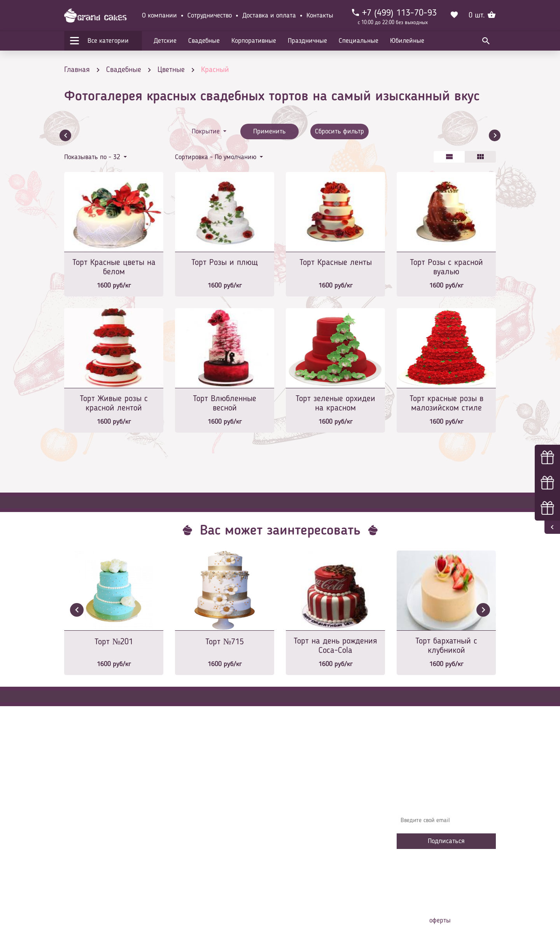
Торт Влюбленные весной (225, 403)
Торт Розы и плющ (225, 263)
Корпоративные (254, 41)
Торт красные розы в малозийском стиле (446, 403)
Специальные (359, 41)
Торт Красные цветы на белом (114, 267)
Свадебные (204, 41)
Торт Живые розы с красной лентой (114, 403)
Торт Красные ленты (336, 263)
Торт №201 (114, 642)
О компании (159, 16)
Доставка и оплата (269, 16)
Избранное (194, 851)
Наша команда (200, 874)
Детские (165, 41)
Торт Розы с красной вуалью (446, 267)
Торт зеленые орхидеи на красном (335, 403)
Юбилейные (407, 41)
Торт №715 (225, 642)
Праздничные (307, 41)
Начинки (192, 839)
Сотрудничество (210, 16)
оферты (440, 921)
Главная (191, 792)
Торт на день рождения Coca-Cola (335, 646)
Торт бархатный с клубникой (446, 646)
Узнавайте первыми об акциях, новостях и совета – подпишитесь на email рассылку (444, 798)
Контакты (320, 16)
